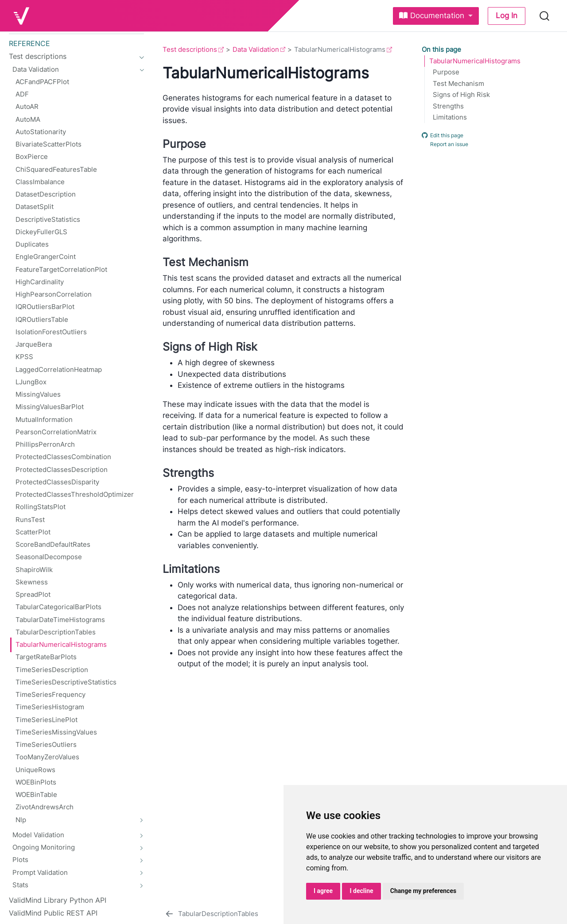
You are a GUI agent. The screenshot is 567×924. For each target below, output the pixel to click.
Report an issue (445, 144)
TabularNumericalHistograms (475, 61)
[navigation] (139, 56)
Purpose (446, 72)
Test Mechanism (458, 84)
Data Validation (256, 49)
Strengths (448, 106)
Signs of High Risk (461, 95)
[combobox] (545, 16)
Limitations (450, 117)
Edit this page (443, 135)
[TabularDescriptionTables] (211, 914)
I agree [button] (323, 891)
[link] (436, 16)
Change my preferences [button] (423, 891)
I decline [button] (361, 891)
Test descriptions (190, 49)
